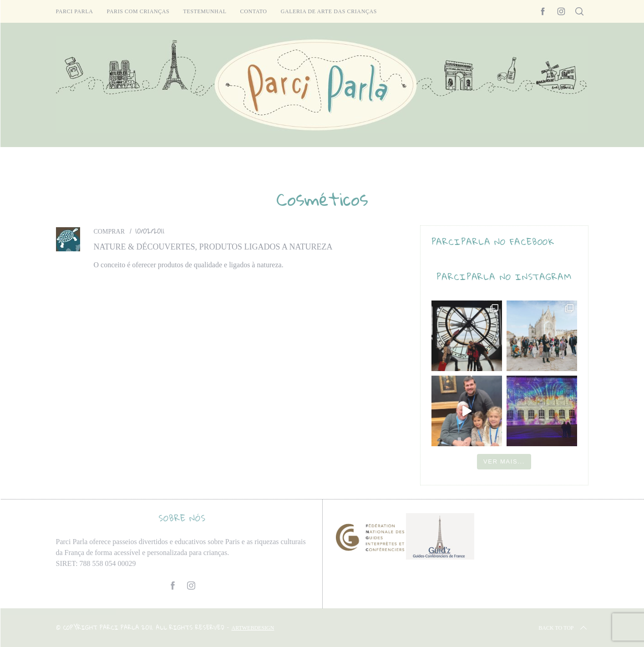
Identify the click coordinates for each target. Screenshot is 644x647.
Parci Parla (75, 11)
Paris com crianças (138, 11)
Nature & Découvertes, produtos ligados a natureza (213, 247)
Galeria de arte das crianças (329, 11)
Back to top (563, 628)
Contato (254, 11)
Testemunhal (205, 11)
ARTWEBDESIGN (253, 628)
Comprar (109, 232)
